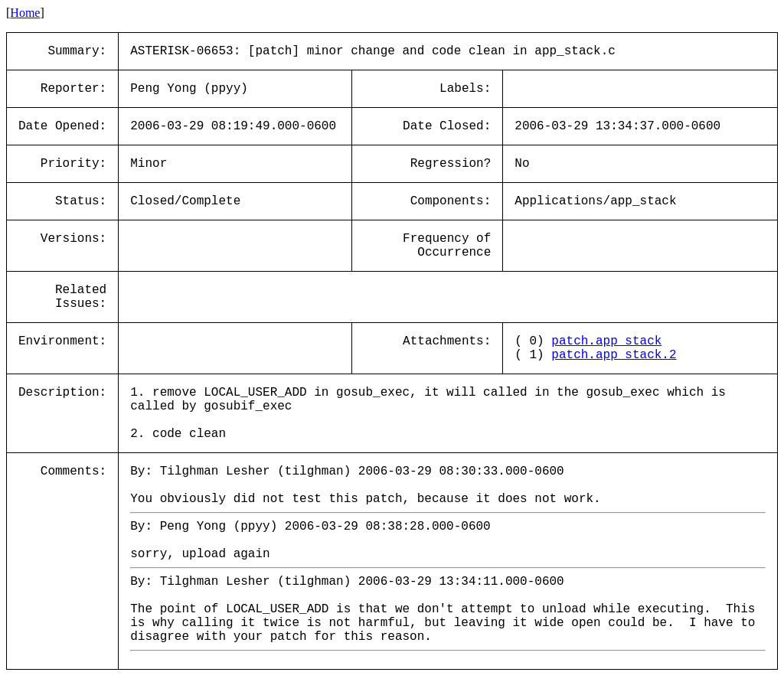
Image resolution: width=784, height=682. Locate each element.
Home (25, 13)
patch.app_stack (606, 341)
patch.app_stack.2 (614, 355)
